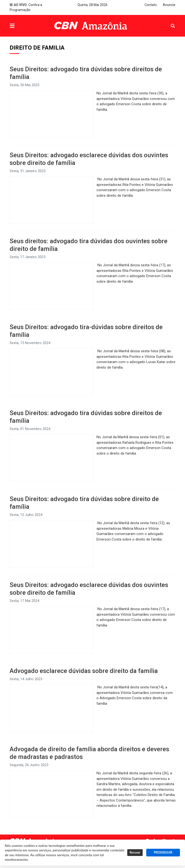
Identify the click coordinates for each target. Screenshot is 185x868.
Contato (151, 5)
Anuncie (169, 5)
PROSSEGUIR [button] (163, 852)
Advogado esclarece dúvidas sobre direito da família (84, 671)
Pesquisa (169, 22)
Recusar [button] (135, 852)
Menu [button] (22, 26)
